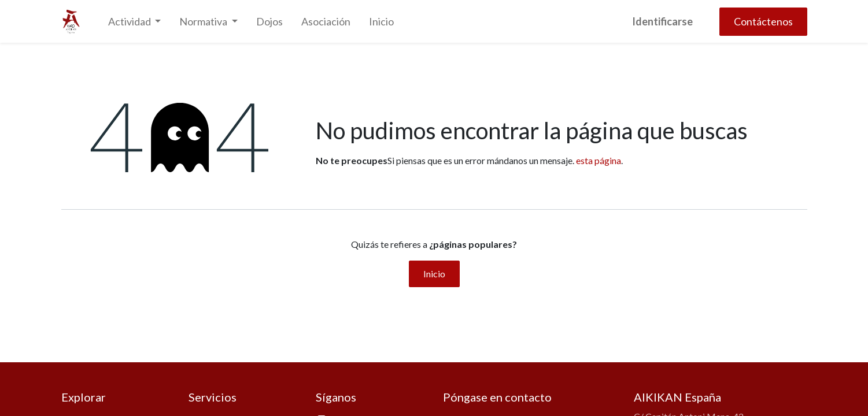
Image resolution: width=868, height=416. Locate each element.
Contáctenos (763, 21)
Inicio (434, 274)
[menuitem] (269, 22)
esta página (599, 160)
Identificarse (662, 21)
